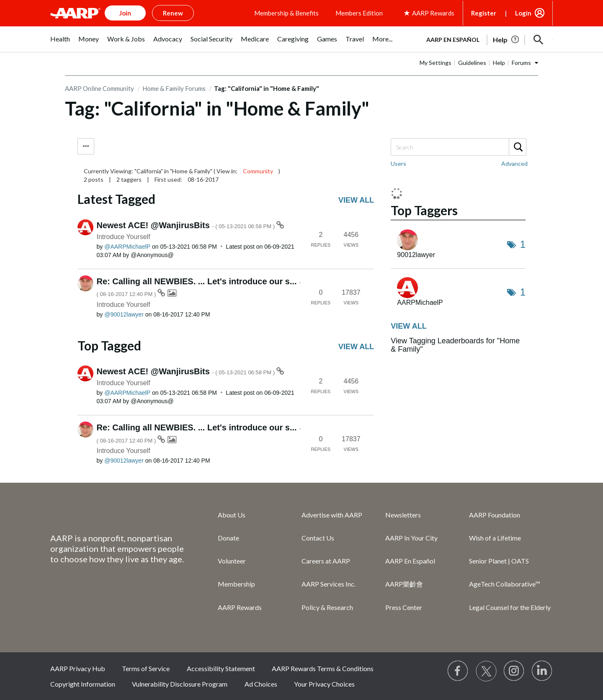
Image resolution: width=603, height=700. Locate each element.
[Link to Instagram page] (514, 671)
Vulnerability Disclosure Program (180, 684)
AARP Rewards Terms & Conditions (323, 668)
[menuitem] (60, 43)
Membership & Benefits (286, 13)
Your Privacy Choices (324, 684)
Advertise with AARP (332, 515)
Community (258, 171)
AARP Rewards (240, 607)
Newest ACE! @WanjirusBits (187, 225)
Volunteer (232, 561)
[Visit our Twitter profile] (486, 671)
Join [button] (125, 13)
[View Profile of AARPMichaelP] (127, 247)
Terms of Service (146, 668)
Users (398, 163)
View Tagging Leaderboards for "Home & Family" (455, 345)
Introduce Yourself (124, 237)
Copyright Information (83, 684)
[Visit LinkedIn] (542, 671)
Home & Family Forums (174, 88)
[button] (539, 40)
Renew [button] (173, 13)
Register (484, 13)
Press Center (404, 607)
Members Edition (359, 13)
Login (523, 13)
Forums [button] (521, 63)
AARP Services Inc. (329, 584)
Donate (228, 538)
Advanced (514, 163)
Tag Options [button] (86, 146)
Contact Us (318, 538)
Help (499, 63)
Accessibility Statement (221, 668)
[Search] (458, 147)
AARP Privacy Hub (78, 668)
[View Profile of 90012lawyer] (124, 314)
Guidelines (472, 63)
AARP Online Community (99, 88)
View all (356, 200)
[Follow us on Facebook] (458, 671)
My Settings (435, 63)
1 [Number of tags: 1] (523, 244)
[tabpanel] (486, 39)
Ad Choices (261, 684)
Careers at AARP (326, 561)
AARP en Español (453, 40)
